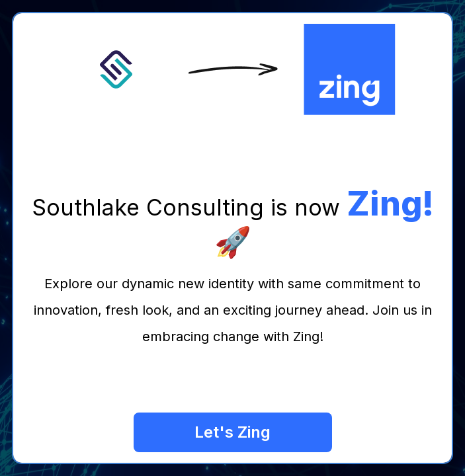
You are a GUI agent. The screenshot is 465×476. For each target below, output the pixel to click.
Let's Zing (232, 432)
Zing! (390, 204)
